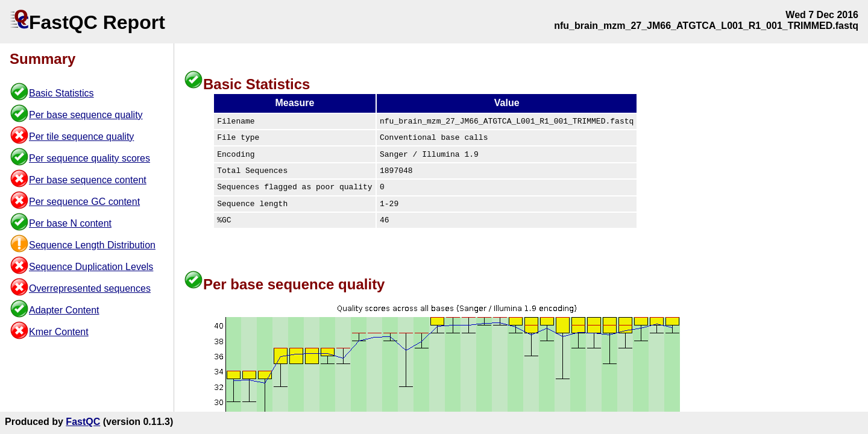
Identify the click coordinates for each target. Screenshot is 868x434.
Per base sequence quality (86, 115)
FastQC (83, 422)
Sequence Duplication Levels (91, 267)
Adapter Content (64, 310)
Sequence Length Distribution (92, 245)
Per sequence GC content (84, 202)
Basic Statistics (61, 93)
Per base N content (70, 223)
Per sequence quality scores (90, 158)
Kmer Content (59, 332)
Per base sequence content (88, 180)
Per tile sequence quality (81, 137)
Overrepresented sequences (90, 288)
